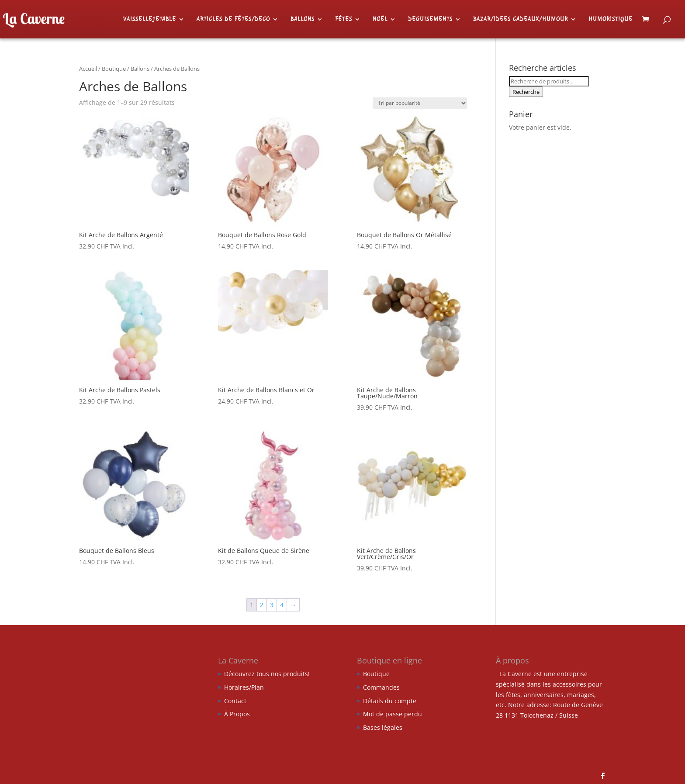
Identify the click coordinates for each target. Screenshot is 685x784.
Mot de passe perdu (393, 714)
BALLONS (303, 19)
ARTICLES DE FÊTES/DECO (233, 19)
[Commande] (420, 103)
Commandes (381, 687)
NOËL (380, 19)
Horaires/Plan (244, 687)
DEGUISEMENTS (430, 19)
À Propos (237, 714)
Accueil (88, 69)
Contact (235, 701)
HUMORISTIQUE (611, 19)
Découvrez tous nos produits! (267, 674)
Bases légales (383, 727)
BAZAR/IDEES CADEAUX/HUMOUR (521, 19)
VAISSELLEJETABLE (150, 19)
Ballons (140, 69)
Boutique (114, 69)
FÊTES (344, 19)
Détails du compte (390, 701)
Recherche (526, 92)
